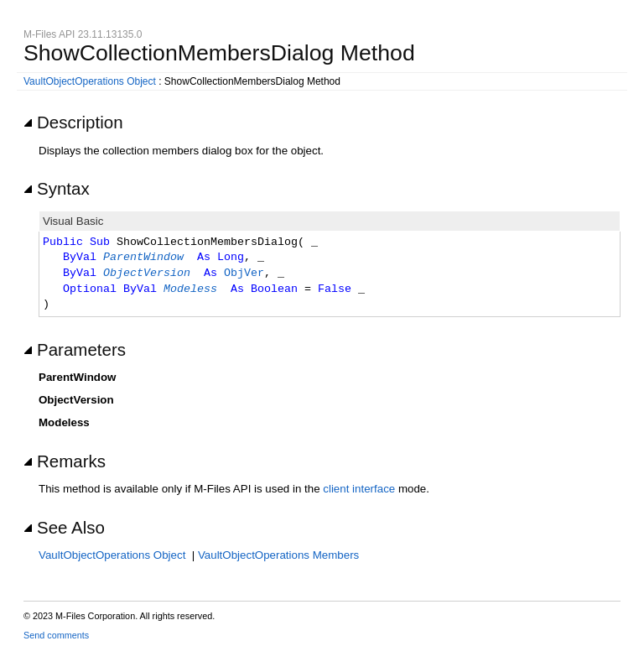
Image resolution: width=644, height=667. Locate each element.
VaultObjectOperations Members (278, 555)
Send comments (56, 635)
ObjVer (244, 274)
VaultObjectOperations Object (90, 81)
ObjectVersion (147, 274)
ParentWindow (143, 258)
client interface (359, 489)
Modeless (190, 289)
